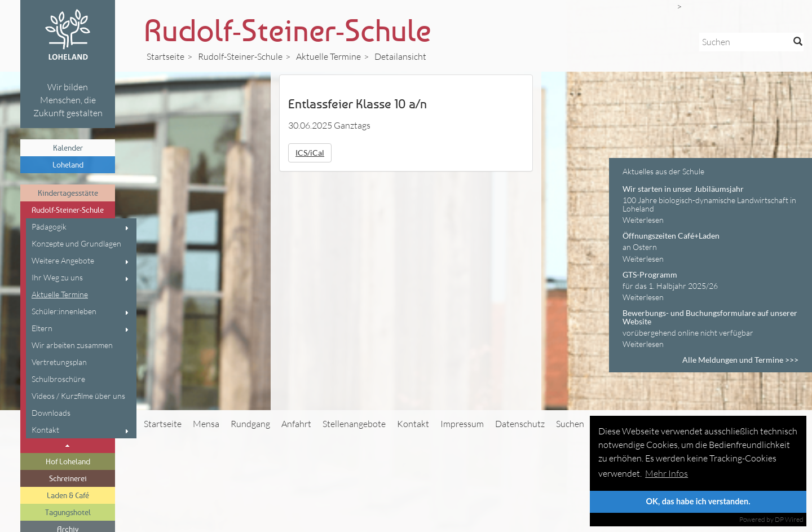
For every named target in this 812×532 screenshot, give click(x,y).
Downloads (51, 413)
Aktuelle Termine (60, 294)
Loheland (68, 164)
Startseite (166, 56)
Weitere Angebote (63, 260)
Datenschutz (520, 424)
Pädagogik (49, 227)
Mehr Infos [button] (667, 473)
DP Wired (789, 519)
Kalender (68, 148)
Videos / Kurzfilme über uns (78, 396)
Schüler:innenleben (64, 311)
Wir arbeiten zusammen (72, 345)
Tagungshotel (68, 512)
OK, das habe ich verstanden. (698, 501)
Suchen (570, 424)
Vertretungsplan (59, 362)
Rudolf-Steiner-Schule (68, 210)
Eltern (42, 328)
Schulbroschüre (58, 379)
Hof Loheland (68, 461)
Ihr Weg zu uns (57, 277)
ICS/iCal (310, 153)
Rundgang (250, 424)
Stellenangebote (354, 424)
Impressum (462, 424)
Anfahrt (296, 424)
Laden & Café (68, 495)
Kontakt (45, 430)
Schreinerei (68, 478)
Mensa (206, 424)
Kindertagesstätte (68, 193)
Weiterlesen (643, 220)
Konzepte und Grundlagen (76, 243)
